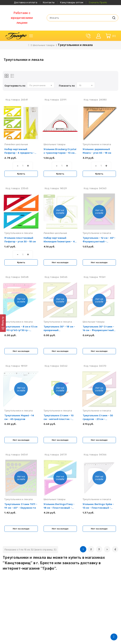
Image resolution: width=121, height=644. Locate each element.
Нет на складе (60, 263)
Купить (21, 174)
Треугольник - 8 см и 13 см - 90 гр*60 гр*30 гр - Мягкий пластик (19, 331)
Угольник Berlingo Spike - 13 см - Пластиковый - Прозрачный (99, 509)
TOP (114, 637)
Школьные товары (44, 45)
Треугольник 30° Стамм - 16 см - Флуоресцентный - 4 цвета (99, 331)
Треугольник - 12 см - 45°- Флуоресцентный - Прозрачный (98, 242)
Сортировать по (15, 86)
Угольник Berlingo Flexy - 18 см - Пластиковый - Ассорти (59, 509)
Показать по (67, 86)
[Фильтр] (3, 323)
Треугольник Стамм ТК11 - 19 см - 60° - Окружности (20, 509)
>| (115, 551)
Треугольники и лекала (75, 45)
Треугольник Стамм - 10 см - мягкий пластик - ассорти (59, 420)
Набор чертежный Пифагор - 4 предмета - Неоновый (20, 153)
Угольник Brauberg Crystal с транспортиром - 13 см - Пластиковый (60, 153)
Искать (114, 18)
